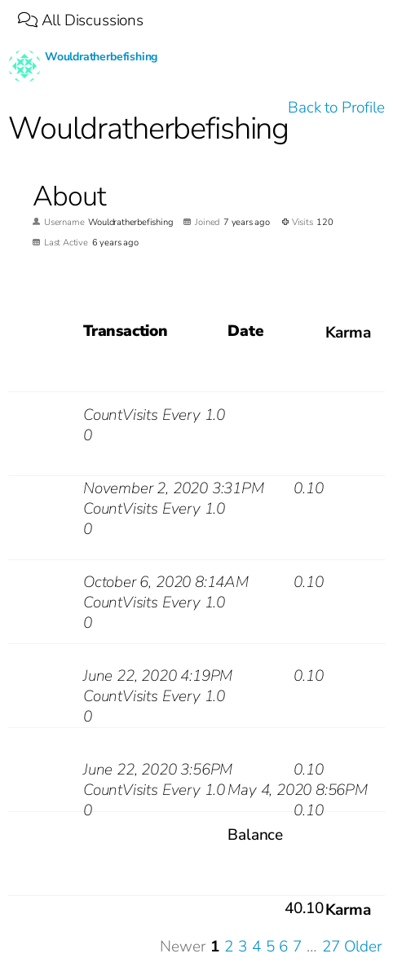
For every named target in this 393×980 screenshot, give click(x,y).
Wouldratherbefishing (101, 57)
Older (363, 947)
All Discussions (81, 20)
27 (331, 947)
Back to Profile (336, 108)
